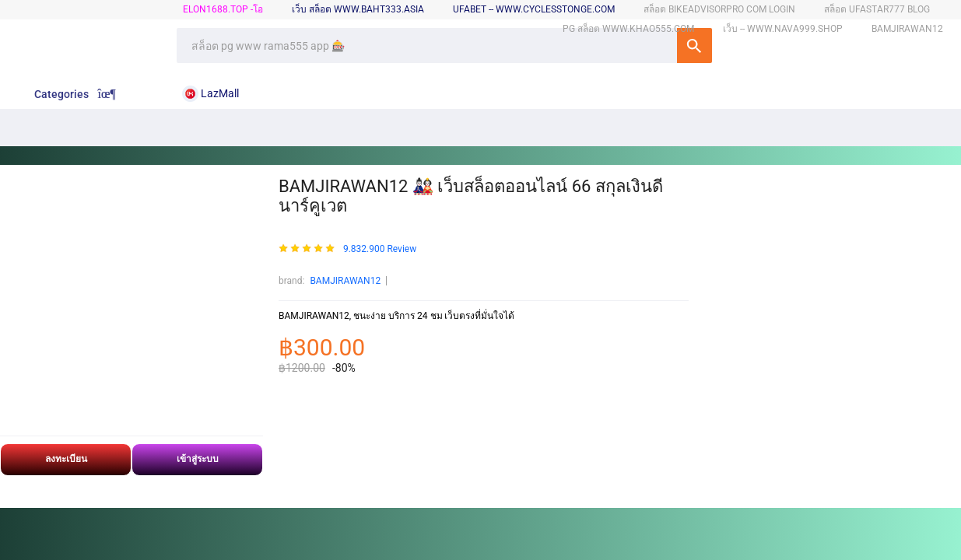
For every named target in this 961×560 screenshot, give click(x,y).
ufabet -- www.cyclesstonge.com (534, 9)
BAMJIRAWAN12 (345, 281)
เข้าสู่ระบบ (198, 459)
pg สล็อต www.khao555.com (628, 29)
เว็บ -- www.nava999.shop (783, 29)
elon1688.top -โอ (223, 9)
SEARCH (694, 45)
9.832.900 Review (380, 249)
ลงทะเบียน (66, 459)
